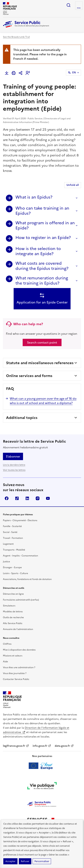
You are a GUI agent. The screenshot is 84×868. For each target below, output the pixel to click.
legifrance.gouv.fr (16, 746)
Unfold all (73, 185)
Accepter (10, 861)
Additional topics (22, 418)
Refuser (25, 861)
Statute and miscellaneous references (40, 363)
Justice (6, 562)
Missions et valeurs (13, 656)
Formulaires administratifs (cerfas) (21, 600)
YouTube (48, 498)
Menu (79, 8)
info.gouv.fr (42, 746)
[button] (28, 73)
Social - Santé (10, 532)
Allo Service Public (13, 623)
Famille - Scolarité (12, 526)
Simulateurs (9, 606)
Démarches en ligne (13, 594)
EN (74, 73)
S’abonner (13, 456)
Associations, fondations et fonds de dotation (27, 579)
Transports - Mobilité (14, 550)
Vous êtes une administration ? (19, 667)
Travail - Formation (13, 538)
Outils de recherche (13, 617)
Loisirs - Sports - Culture (15, 573)
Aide (5, 662)
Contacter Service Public (16, 679)
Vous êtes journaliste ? (15, 673)
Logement (8, 544)
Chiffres (7, 644)
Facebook (7, 498)
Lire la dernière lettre (14, 465)
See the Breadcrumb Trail (16, 37)
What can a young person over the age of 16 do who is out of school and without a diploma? (43, 401)
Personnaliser (42, 861)
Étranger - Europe (12, 567)
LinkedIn (27, 498)
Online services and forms (29, 376)
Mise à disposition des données (19, 650)
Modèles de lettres (13, 612)
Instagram (38, 498)
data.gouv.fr (64, 746)
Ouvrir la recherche (69, 5)
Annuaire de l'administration (18, 629)
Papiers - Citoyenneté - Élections (20, 520)
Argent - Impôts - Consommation (20, 556)
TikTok (17, 498)
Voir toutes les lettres (14, 470)
